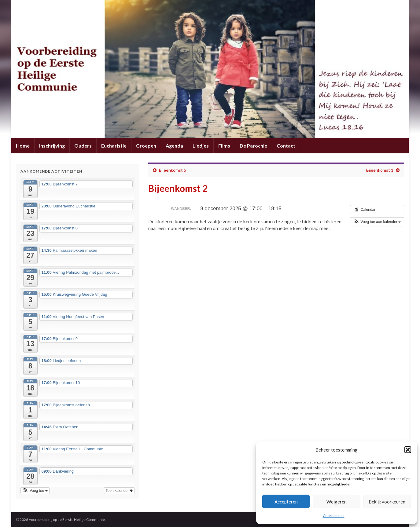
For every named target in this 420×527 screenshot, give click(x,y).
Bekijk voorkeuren (387, 502)
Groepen (146, 146)
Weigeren (337, 502)
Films (224, 146)
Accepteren (286, 502)
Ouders (83, 146)
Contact (286, 146)
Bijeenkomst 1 (380, 170)
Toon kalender (119, 491)
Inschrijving (52, 146)
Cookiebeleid (334, 516)
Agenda (174, 146)
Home (23, 146)
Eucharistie (114, 146)
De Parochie (253, 146)
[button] (408, 450)
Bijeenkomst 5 (173, 170)
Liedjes (201, 146)
